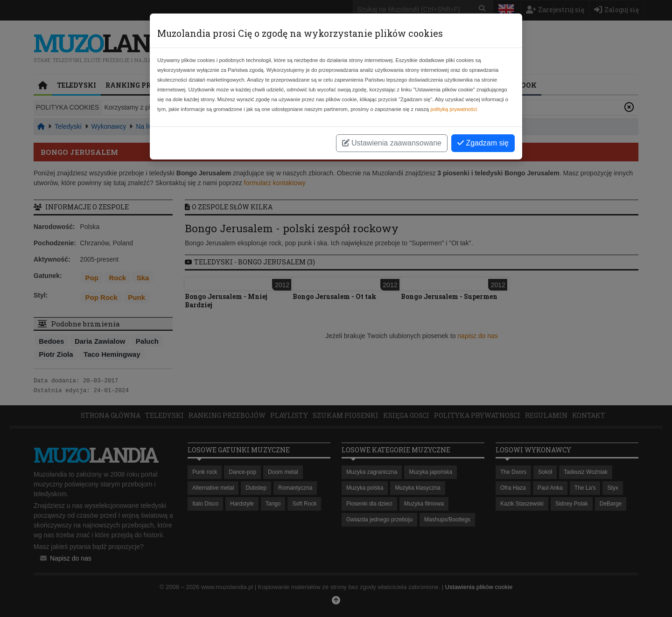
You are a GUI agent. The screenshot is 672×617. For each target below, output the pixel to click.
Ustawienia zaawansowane (392, 143)
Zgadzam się (483, 143)
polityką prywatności (454, 109)
